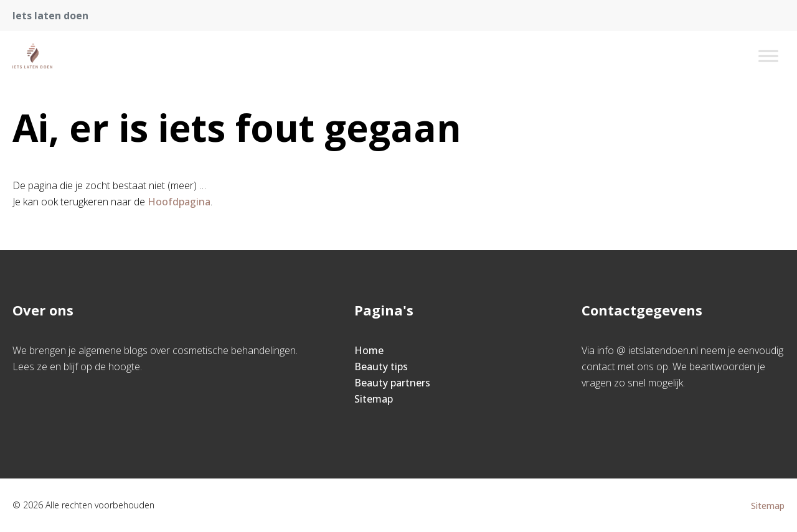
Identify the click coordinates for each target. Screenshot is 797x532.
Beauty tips (381, 366)
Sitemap (374, 399)
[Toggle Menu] (768, 56)
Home (369, 350)
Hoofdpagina (179, 202)
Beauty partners (392, 383)
